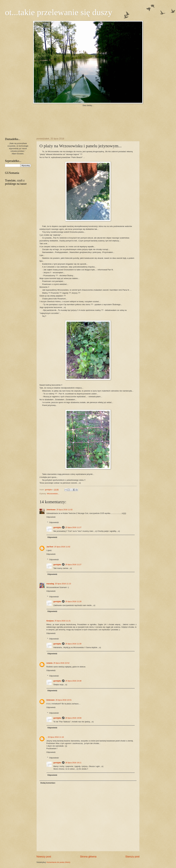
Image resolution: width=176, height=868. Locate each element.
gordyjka (49, 490)
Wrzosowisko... (53, 494)
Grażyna (50, 621)
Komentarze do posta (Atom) (58, 862)
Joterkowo (51, 510)
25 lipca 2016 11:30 (73, 644)
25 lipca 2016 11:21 (63, 621)
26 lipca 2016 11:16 (56, 737)
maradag (50, 584)
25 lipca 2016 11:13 (63, 584)
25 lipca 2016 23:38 (73, 681)
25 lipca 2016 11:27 (73, 527)
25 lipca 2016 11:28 (73, 601)
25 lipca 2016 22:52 (61, 663)
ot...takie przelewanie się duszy (59, 12)
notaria (49, 663)
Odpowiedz (51, 517)
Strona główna (88, 857)
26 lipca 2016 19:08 (73, 718)
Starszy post (132, 857)
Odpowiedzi (54, 522)
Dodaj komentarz (48, 783)
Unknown (51, 700)
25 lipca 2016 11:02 (64, 510)
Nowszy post (44, 857)
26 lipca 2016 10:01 (64, 700)
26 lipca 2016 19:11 (73, 763)
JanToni (50, 547)
